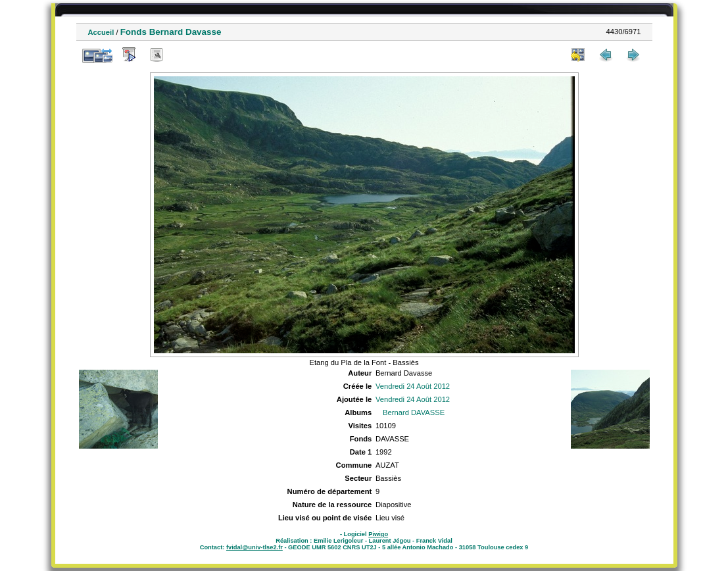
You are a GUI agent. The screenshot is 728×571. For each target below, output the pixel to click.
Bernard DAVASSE (414, 412)
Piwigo (378, 534)
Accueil (101, 32)
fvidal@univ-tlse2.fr (255, 547)
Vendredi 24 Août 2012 (413, 386)
